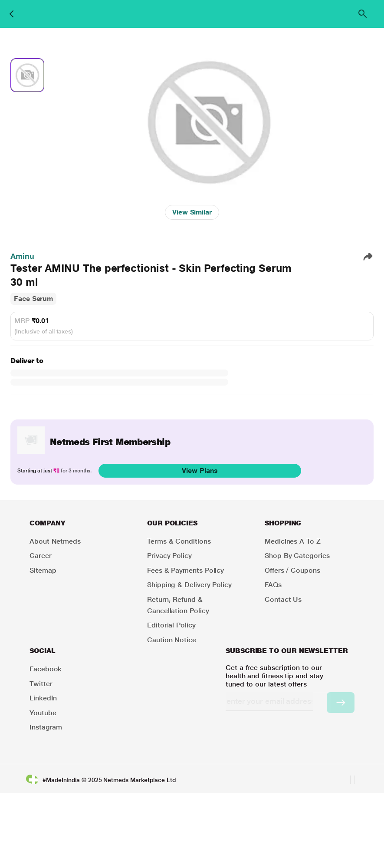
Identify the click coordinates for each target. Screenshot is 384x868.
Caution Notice (172, 640)
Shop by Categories (297, 556)
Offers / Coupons (292, 570)
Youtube (43, 713)
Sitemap (43, 570)
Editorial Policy (171, 625)
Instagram (46, 727)
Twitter (41, 684)
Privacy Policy (169, 556)
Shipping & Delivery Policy (189, 585)
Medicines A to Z (293, 541)
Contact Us (283, 599)
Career (41, 556)
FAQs (273, 585)
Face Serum (33, 299)
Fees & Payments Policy (185, 570)
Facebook (46, 669)
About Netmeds (55, 541)
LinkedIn (43, 698)
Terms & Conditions (179, 541)
